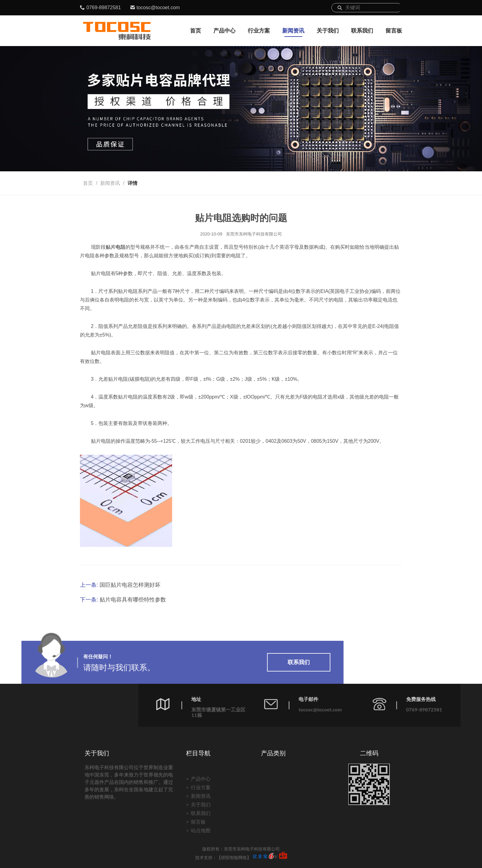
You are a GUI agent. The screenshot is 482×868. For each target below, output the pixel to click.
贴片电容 (276, 805)
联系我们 (362, 31)
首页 (196, 31)
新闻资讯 (293, 31)
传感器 (309, 805)
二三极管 (276, 848)
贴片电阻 (116, 247)
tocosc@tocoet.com (158, 8)
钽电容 (273, 813)
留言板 (394, 31)
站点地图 (201, 859)
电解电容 (276, 822)
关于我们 (328, 31)
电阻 (271, 830)
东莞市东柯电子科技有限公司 (254, 234)
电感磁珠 (276, 839)
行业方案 (259, 31)
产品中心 (224, 31)
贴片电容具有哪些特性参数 (133, 600)
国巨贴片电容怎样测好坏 (130, 585)
